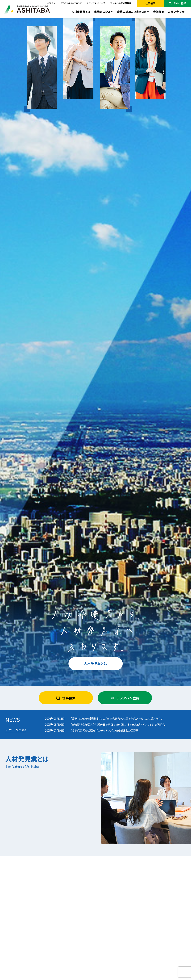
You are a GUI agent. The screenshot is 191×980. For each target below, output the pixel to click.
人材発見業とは (81, 12)
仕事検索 (150, 3)
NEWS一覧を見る (16, 730)
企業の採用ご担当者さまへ (133, 12)
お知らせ (51, 3)
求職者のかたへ (104, 12)
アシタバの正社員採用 (121, 3)
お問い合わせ (176, 12)
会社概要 (159, 12)
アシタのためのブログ (71, 3)
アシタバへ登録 (177, 3)
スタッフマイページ (96, 3)
